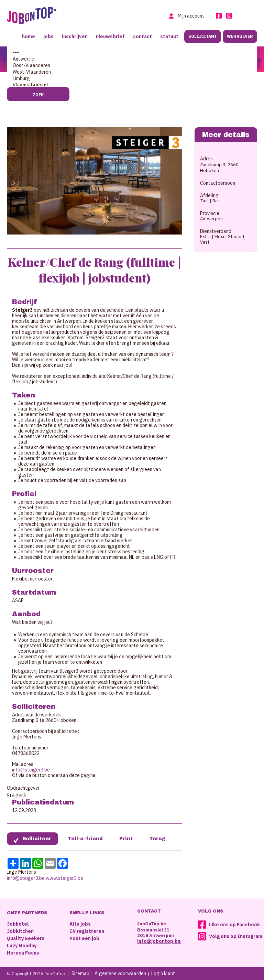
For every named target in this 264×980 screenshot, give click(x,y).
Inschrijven (75, 36)
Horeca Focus (23, 953)
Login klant (163, 973)
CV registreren (87, 931)
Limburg (132, 79)
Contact (142, 36)
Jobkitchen (20, 931)
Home (29, 36)
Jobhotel (18, 924)
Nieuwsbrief (110, 36)
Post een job (84, 938)
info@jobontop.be (159, 941)
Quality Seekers (26, 938)
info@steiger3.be (31, 770)
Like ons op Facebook (234, 925)
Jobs (48, 36)
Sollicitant (203, 36)
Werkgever (240, 36)
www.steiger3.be (64, 878)
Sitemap (80, 973)
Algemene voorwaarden (120, 973)
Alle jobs (80, 924)
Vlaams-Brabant (132, 85)
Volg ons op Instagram (236, 936)
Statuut (169, 36)
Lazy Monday (22, 946)
